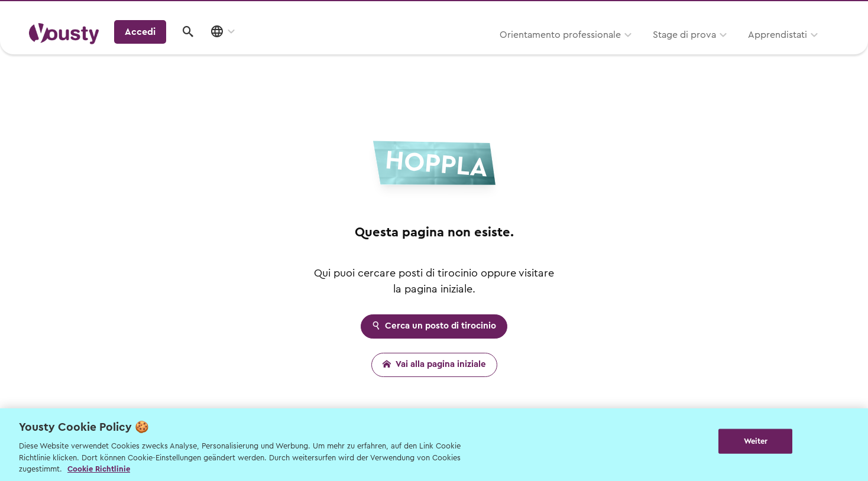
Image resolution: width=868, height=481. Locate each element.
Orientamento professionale (429, 51)
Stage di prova (553, 51)
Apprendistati (646, 51)
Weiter (756, 443)
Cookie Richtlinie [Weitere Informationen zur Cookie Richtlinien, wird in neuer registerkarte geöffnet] (99, 469)
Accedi (747, 50)
